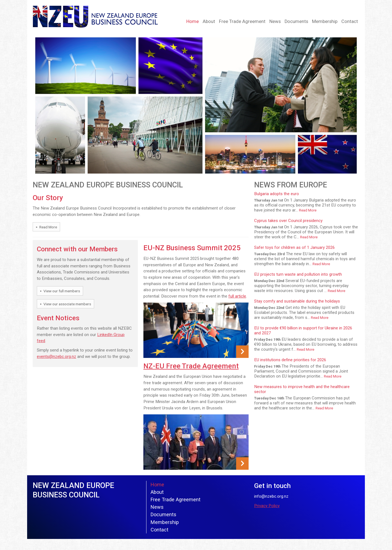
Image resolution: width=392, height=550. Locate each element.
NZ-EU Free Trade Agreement (191, 366)
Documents (296, 21)
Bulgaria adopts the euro (277, 194)
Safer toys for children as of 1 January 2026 (294, 247)
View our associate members (67, 304)
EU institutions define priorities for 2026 (290, 360)
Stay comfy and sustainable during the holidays (297, 301)
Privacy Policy (267, 506)
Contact (350, 21)
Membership (325, 21)
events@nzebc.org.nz (56, 357)
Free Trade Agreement (242, 21)
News (275, 21)
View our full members (62, 291)
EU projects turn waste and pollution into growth (298, 274)
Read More (48, 227)
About (209, 21)
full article (237, 296)
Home (193, 21)
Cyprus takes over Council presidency (288, 221)
